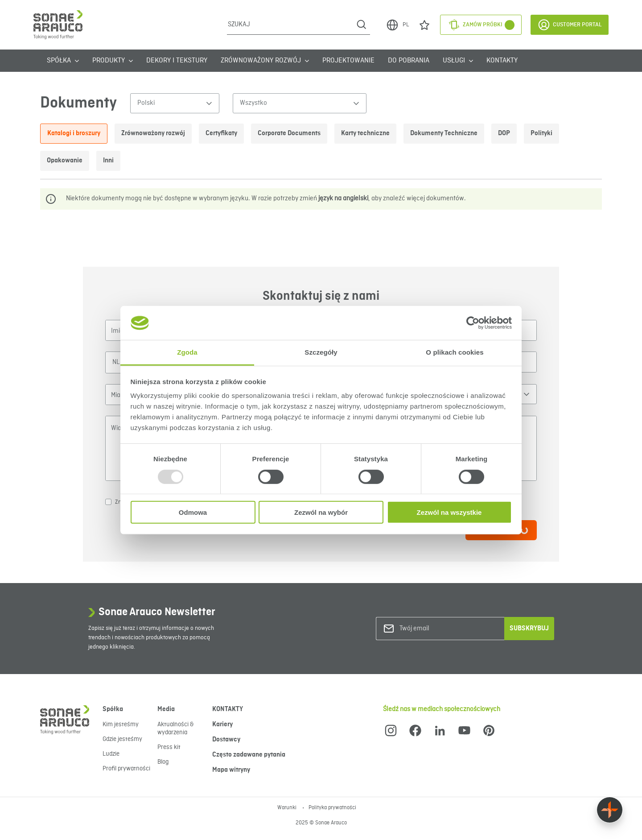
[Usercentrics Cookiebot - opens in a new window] (473, 323)
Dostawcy (226, 740)
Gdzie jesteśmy (122, 739)
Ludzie (111, 754)
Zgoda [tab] (187, 352)
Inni (108, 161)
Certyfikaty (221, 133)
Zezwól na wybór (321, 512)
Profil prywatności (126, 769)
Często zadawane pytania (249, 755)
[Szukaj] (290, 25)
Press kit (169, 747)
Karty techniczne (365, 133)
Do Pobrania (409, 61)
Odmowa (193, 512)
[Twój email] (436, 629)
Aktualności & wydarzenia (176, 728)
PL (397, 25)
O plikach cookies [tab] (455, 352)
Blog (163, 762)
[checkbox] (108, 502)
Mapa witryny (231, 770)
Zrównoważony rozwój (153, 133)
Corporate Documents (289, 133)
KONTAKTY (502, 61)
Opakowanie (65, 161)
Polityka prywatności (332, 808)
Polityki (541, 133)
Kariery (222, 724)
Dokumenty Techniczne (444, 133)
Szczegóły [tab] (321, 352)
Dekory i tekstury (177, 61)
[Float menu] (610, 810)
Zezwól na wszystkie (449, 512)
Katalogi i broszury (74, 133)
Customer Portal (570, 25)
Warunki (288, 808)
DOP (504, 133)
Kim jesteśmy (121, 724)
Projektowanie (348, 61)
